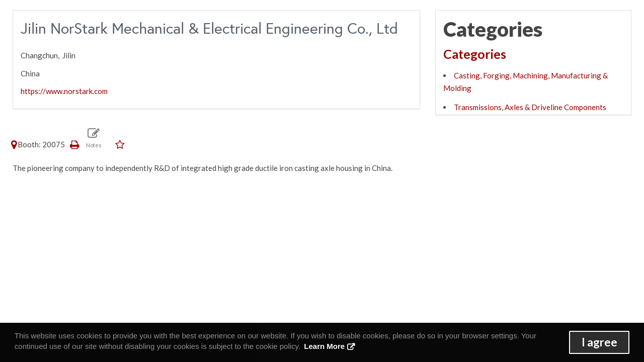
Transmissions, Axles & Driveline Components (530, 107)
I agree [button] (599, 342)
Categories (475, 54)
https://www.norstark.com (64, 91)
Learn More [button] (324, 346)
